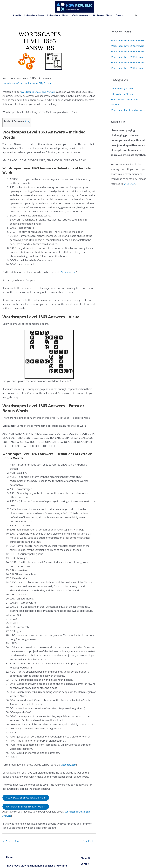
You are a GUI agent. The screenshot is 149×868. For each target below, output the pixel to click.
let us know (130, 218)
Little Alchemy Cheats (34, 15)
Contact (119, 15)
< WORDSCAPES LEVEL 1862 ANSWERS (28, 798)
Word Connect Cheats (103, 15)
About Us (17, 15)
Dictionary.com (69, 272)
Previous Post (12, 842)
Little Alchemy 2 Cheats (58, 15)
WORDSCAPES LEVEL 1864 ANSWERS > (28, 807)
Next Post (89, 842)
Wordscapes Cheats (81, 15)
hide (27, 121)
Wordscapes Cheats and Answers (23, 83)
